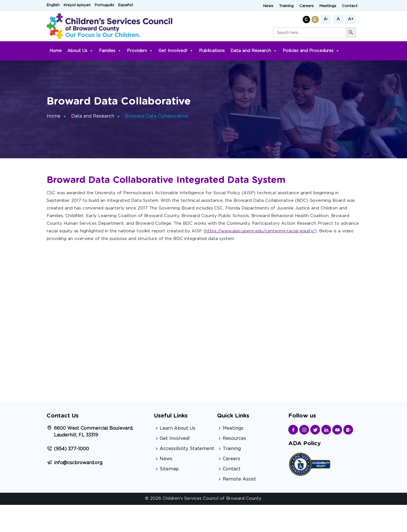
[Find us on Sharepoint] (348, 430)
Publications (212, 51)
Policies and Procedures (311, 51)
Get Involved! (176, 51)
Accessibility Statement (187, 449)
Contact (350, 6)
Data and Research (254, 51)
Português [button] (104, 5)
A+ (351, 19)
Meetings (328, 6)
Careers (307, 6)
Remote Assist (239, 479)
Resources (234, 438)
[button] (307, 19)
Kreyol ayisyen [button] (77, 5)
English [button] (53, 5)
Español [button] (125, 5)
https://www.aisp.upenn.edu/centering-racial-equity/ (260, 231)
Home (56, 51)
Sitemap (169, 469)
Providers (140, 51)
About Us (80, 51)
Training (286, 6)
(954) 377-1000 (72, 449)
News (268, 6)
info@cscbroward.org (78, 463)
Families (110, 51)
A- (326, 19)
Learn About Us (177, 428)
